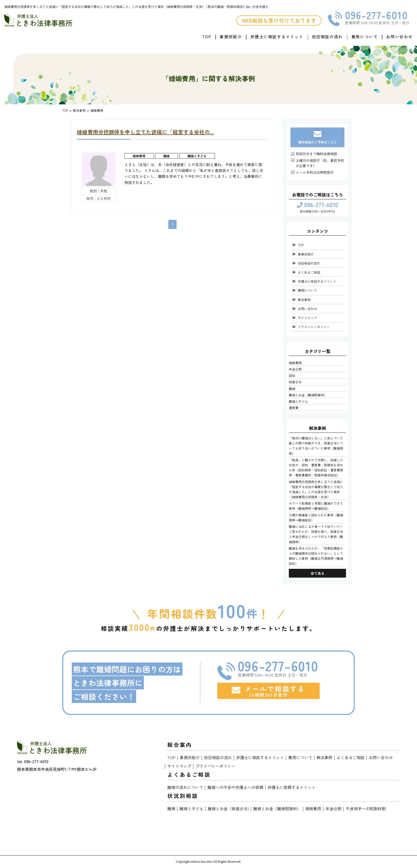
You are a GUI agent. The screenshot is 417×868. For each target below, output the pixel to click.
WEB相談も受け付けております (279, 20)
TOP (207, 37)
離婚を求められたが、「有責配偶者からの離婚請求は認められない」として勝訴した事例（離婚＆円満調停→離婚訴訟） (316, 556)
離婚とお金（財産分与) (228, 809)
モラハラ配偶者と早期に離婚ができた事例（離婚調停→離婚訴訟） (316, 506)
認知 (292, 375)
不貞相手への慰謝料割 (366, 809)
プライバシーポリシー (314, 327)
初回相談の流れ (327, 37)
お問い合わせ (399, 37)
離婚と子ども (197, 156)
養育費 (294, 408)
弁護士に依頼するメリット (291, 787)
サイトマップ (307, 318)
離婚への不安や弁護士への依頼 (235, 787)
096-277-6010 (376, 15)
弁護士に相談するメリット (277, 37)
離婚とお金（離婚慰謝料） (308, 395)
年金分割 (295, 369)
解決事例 (304, 300)
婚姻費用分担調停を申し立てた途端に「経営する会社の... (145, 132)
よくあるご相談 (309, 272)
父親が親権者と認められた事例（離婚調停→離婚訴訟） (316, 517)
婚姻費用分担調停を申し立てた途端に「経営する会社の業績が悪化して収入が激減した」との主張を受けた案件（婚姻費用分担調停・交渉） (316, 489)
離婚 (166, 156)
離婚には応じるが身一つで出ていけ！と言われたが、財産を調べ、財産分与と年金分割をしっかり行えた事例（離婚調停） (316, 534)
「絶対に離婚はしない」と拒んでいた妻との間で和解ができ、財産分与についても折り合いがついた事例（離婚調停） (316, 446)
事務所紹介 (231, 37)
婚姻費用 (139, 156)
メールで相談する (268, 691)
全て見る (318, 573)
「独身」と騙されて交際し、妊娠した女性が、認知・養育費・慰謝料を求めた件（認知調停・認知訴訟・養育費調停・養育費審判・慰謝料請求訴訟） (316, 468)
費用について (365, 37)
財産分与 (295, 382)
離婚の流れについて (185, 787)
